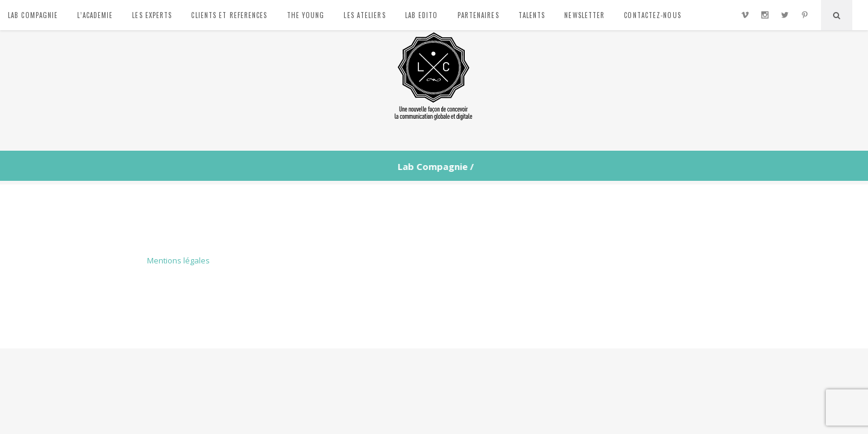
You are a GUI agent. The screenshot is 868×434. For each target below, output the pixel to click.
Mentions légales (178, 260)
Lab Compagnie (432, 167)
